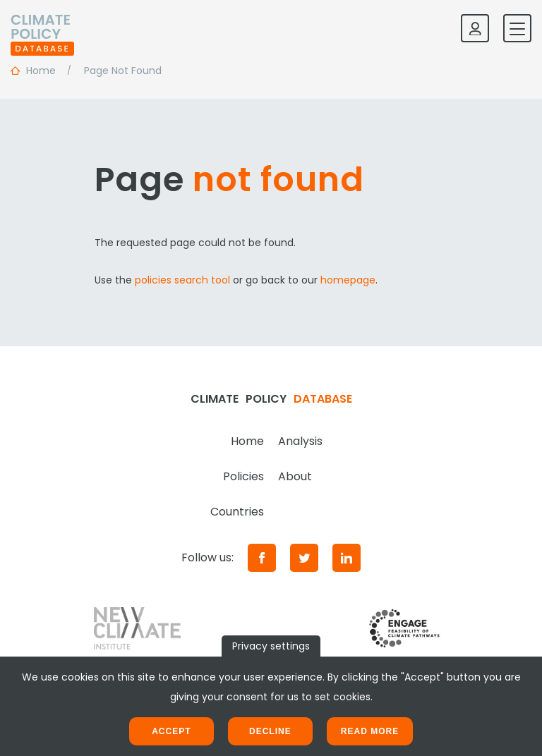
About (295, 476)
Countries (237, 512)
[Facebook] (262, 558)
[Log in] (475, 28)
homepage (348, 280)
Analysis (300, 441)
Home (247, 441)
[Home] (42, 28)
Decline (270, 731)
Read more (370, 731)
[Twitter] (304, 558)
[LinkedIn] (347, 558)
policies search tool (182, 280)
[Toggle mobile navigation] (517, 28)
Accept (171, 731)
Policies (243, 476)
